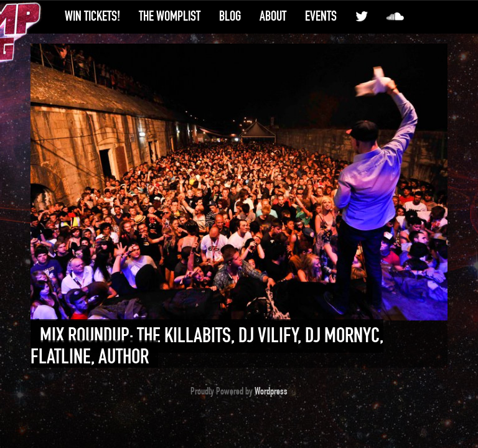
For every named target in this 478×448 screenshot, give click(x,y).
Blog (230, 16)
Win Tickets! (92, 16)
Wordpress (271, 391)
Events (321, 16)
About (273, 16)
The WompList (170, 16)
